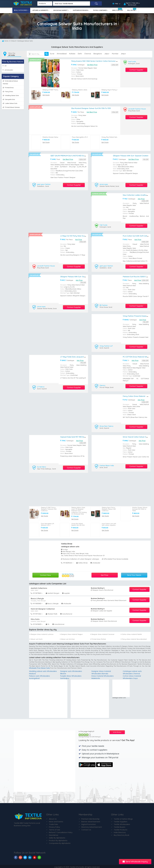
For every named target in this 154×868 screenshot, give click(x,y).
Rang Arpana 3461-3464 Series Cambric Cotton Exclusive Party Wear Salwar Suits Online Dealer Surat (111, 61)
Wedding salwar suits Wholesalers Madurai (38, 671)
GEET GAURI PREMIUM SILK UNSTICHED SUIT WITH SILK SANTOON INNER (80, 155)
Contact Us (86, 829)
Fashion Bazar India (107, 464)
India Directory (120, 831)
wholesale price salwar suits (39, 667)
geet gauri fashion (44, 184)
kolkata (72, 53)
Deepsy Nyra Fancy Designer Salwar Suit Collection (109, 508)
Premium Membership (90, 818)
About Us (53, 818)
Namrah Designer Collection (43, 608)
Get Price (105, 574)
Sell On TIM (132, 10)
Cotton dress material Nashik (131, 633)
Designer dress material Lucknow (41, 633)
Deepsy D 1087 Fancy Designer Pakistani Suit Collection (49, 508)
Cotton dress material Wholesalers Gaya (132, 676)
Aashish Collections (39, 587)
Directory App (118, 10)
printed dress (8, 87)
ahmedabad (62, 53)
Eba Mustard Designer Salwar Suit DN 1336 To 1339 (91, 108)
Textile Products (121, 829)
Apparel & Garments (40, 10)
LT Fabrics (41, 386)
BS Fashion (104, 305)
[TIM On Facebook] (16, 856)
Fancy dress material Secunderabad (134, 638)
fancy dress (8, 91)
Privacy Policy (54, 826)
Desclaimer (54, 834)
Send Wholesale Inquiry (135, 862)
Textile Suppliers (121, 821)
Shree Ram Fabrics (107, 425)
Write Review (117, 731)
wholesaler (8, 70)
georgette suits (9, 99)
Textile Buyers (120, 826)
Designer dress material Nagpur (71, 633)
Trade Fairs (53, 823)
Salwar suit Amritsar (67, 638)
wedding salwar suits (11, 95)
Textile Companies (100, 10)
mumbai (115, 53)
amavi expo (104, 184)
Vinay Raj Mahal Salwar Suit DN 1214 (116, 137)
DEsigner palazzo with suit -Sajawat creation (131, 155)
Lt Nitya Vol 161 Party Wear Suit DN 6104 (76, 235)
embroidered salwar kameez (10, 82)
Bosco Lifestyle (37, 597)
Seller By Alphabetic (57, 837)
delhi (80, 53)
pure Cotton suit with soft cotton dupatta (109, 523)
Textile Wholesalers (122, 823)
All (5, 66)
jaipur (107, 53)
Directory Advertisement (92, 826)
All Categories (21, 10)
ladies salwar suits (10, 103)
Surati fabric (42, 466)
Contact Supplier (136, 70)
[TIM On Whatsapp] (39, 856)
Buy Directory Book (122, 834)
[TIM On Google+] (20, 856)
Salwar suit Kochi (36, 638)
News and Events (56, 821)
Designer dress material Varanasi (102, 633)
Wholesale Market (61, 10)
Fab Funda (132, 61)
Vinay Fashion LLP (106, 345)
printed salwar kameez (11, 107)
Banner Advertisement (91, 821)
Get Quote (46, 95)
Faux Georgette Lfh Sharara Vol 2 (85, 137)
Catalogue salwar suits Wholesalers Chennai (132, 671)
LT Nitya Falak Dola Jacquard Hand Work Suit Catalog (82, 356)
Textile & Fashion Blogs (123, 818)
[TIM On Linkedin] (30, 856)
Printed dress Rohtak (98, 638)
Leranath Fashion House (137, 109)
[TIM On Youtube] (35, 856)
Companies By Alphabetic (60, 842)
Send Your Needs (134, 574)
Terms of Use (54, 829)
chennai (88, 53)
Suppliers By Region (80, 10)
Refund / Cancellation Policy (61, 831)
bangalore (98, 53)
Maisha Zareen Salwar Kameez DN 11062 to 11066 (140, 508)
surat (52, 53)
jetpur (123, 53)
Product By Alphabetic (58, 839)
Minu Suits (35, 618)
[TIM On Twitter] (25, 856)
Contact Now (46, 574)
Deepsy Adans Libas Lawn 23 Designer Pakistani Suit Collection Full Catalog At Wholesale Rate (79, 509)
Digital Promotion (89, 823)
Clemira (102, 385)
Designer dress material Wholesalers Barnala (101, 671)
